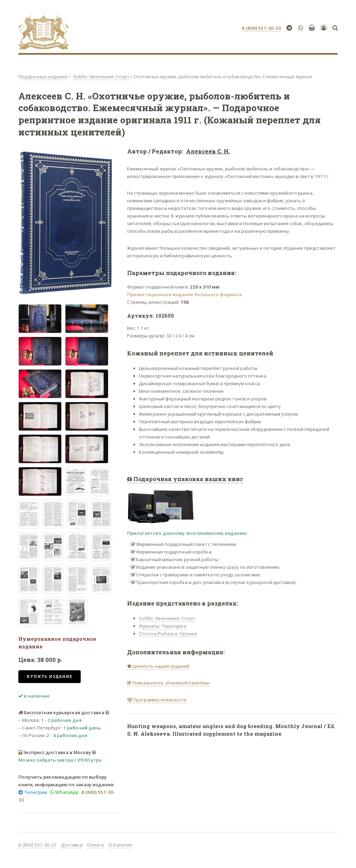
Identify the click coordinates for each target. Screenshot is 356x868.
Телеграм (35, 792)
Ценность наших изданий (160, 666)
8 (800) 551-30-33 (37, 845)
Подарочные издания (43, 77)
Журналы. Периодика (163, 626)
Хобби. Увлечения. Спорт (102, 77)
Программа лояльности (159, 700)
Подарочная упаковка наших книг (188, 479)
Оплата (95, 845)
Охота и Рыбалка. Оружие (168, 634)
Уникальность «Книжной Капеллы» (171, 683)
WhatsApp (66, 792)
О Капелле (120, 845)
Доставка (72, 845)
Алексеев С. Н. (208, 151)
